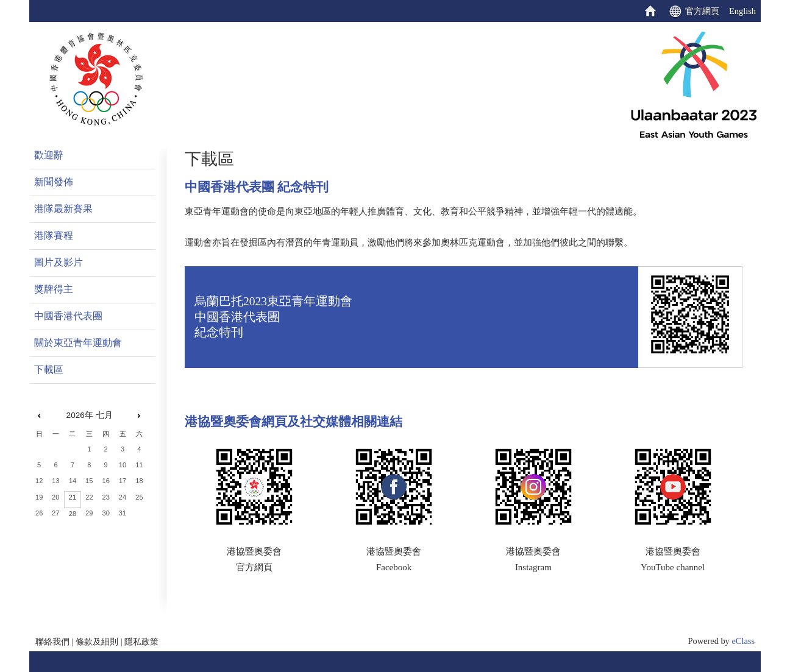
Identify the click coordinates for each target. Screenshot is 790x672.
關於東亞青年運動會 (78, 343)
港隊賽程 (54, 235)
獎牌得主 (54, 289)
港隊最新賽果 (63, 209)
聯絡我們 (52, 642)
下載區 (49, 370)
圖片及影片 (59, 262)
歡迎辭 (49, 155)
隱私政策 (141, 642)
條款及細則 (97, 642)
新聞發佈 (54, 182)
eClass (743, 641)
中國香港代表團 (68, 316)
